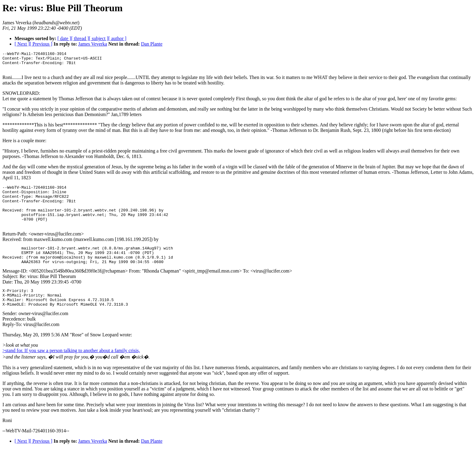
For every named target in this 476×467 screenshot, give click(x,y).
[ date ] (64, 38)
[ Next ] (22, 44)
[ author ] (117, 38)
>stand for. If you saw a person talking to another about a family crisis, (71, 369)
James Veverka (92, 44)
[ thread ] (80, 38)
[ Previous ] (41, 44)
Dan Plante (152, 44)
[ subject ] (99, 38)
